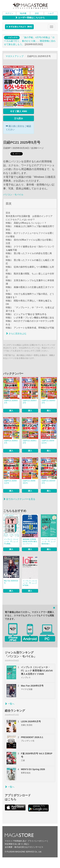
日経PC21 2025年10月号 (29, 482)
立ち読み (19, 118)
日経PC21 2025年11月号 (10, 482)
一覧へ (10, 704)
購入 (11, 411)
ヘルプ (51, 13)
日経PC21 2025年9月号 (48, 482)
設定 (37, 13)
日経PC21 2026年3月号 (48, 402)
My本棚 (23, 13)
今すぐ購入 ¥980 (18, 111)
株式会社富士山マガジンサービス (29, 847)
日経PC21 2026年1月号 (30, 442)
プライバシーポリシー (37, 841)
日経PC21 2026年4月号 (30, 402)
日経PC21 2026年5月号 (11, 402)
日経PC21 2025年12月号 (48, 442)
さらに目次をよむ (16, 334)
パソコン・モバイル (13, 195)
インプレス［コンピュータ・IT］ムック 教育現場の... (49, 541)
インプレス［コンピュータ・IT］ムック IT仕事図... (11, 541)
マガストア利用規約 (13, 841)
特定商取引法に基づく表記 (16, 844)
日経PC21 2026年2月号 (11, 442)
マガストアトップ (15, 56)
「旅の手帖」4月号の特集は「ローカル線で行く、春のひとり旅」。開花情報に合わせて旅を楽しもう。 (30, 41)
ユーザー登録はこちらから (30, 18)
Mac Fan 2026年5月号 (11, 582)
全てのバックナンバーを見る (19, 499)
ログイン (9, 13)
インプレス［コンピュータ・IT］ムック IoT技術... (30, 583)
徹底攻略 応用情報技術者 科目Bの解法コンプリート (30, 541)
